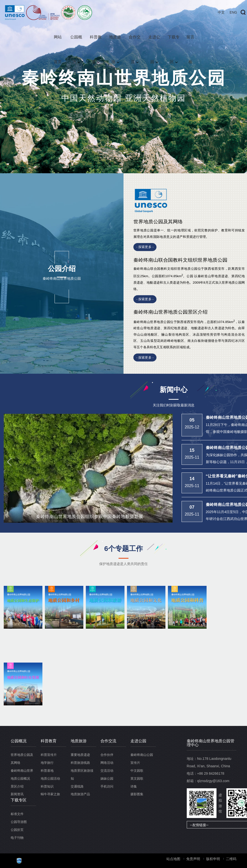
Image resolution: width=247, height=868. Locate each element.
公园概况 (76, 42)
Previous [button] (20, 87)
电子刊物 (17, 838)
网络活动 (107, 763)
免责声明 (193, 859)
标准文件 (17, 814)
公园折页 (17, 830)
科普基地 (47, 771)
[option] (123, 87)
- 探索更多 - (145, 247)
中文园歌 (137, 771)
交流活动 (107, 771)
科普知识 (47, 786)
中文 (221, 12)
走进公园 (154, 42)
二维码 (231, 859)
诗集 (134, 786)
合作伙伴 (107, 755)
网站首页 (58, 42)
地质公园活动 (50, 779)
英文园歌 (137, 779)
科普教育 (96, 42)
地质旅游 (115, 42)
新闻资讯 (17, 794)
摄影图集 (137, 794)
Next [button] (227, 87)
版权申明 (213, 859)
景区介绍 (17, 786)
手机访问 (107, 786)
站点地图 (173, 859)
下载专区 (174, 42)
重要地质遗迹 (80, 755)
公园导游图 (19, 822)
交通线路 (77, 786)
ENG (233, 12)
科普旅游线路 (80, 763)
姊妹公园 (107, 779)
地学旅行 (47, 763)
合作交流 (135, 42)
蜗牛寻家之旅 (50, 794)
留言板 (190, 42)
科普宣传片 (49, 755)
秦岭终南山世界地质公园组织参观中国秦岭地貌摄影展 (90, 517)
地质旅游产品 (80, 794)
